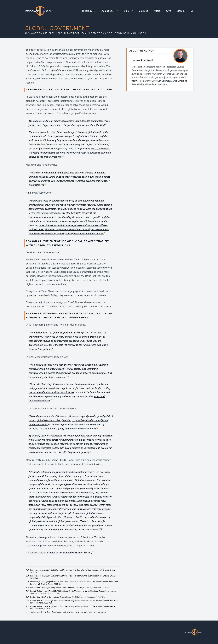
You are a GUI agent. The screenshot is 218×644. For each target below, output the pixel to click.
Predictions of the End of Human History (118, 33)
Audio (157, 11)
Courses (143, 11)
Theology (87, 11)
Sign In (181, 11)
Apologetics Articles (40, 33)
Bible (127, 11)
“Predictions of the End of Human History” (70, 553)
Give (169, 11)
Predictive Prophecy (72, 33)
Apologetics (108, 11)
